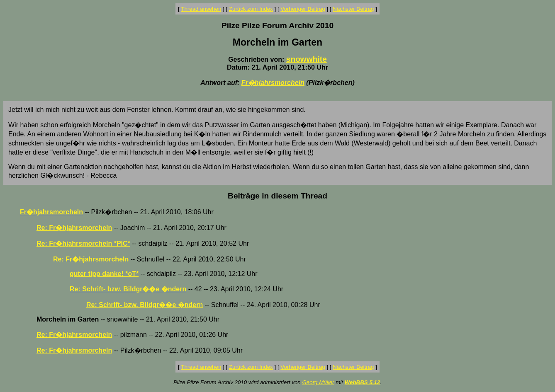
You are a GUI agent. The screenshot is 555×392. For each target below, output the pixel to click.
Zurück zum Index (251, 9)
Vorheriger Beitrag (303, 9)
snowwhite (307, 59)
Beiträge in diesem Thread (277, 196)
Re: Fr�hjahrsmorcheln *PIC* (83, 243)
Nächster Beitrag (353, 9)
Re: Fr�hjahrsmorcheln (74, 228)
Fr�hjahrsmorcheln (273, 83)
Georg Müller (318, 382)
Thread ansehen (201, 9)
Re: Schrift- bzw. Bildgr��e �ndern (128, 289)
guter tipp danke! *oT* (104, 274)
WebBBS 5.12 (363, 382)
